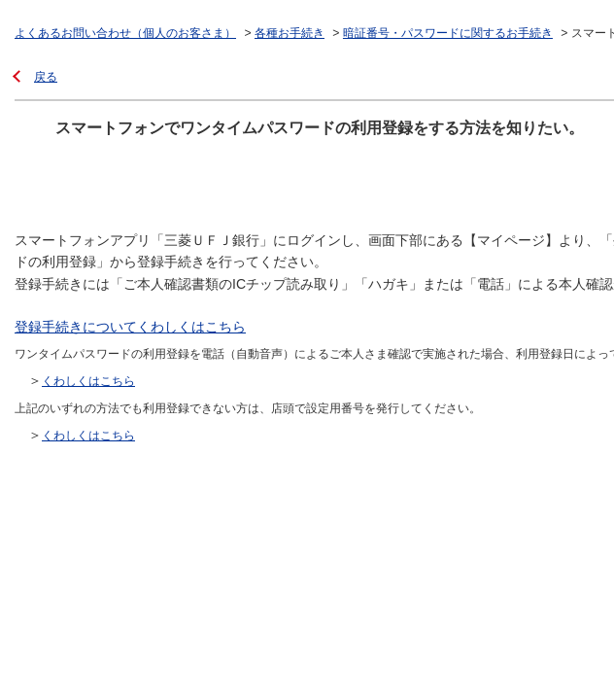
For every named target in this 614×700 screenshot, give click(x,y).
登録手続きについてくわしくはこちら (130, 327)
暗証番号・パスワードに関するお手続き (448, 33)
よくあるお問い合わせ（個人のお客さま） (125, 33)
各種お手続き (290, 33)
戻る (46, 77)
